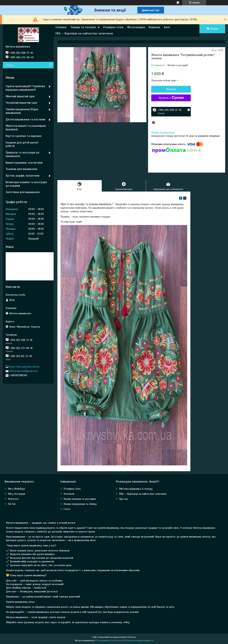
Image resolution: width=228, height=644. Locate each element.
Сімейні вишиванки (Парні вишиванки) (22, 111)
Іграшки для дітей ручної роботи (22, 144)
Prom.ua (131, 637)
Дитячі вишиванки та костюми (25, 119)
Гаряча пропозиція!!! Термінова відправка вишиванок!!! (25, 88)
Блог (167, 27)
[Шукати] (50, 65)
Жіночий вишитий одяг (20, 96)
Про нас (124, 499)
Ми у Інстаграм (17, 494)
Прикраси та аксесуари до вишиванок (22, 154)
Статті (67, 509)
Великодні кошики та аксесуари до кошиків (26, 184)
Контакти (69, 494)
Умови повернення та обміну (80, 504)
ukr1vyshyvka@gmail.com (24, 371)
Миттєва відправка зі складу (136, 489)
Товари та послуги (83, 27)
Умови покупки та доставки (80, 499)
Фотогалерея (136, 27)
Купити (171, 89)
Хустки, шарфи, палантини (22, 176)
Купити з (171, 98)
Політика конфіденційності (139, 640)
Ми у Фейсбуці (16, 489)
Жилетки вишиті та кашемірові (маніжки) (26, 128)
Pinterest (13, 499)
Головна (61, 27)
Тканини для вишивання (21, 169)
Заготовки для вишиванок (23, 192)
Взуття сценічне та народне (24, 136)
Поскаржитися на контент (110, 640)
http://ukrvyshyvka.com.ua (24, 367)
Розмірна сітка (113, 27)
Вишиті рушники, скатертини (24, 163)
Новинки (154, 27)
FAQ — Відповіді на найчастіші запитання (84, 33)
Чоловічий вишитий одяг (22, 103)
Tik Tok (12, 504)
